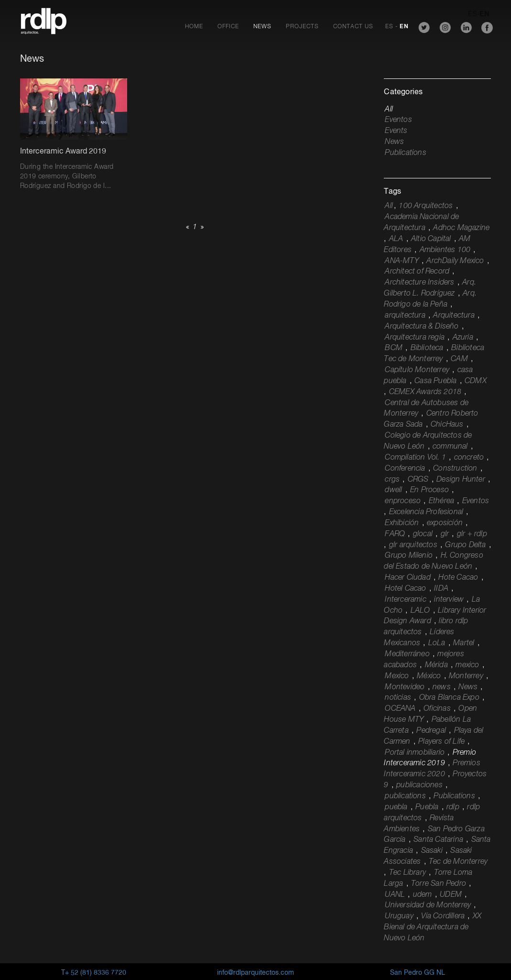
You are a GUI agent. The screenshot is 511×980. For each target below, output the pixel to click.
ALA (396, 239)
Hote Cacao (458, 578)
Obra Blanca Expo (449, 698)
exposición (445, 523)
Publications (405, 153)
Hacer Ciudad (408, 578)
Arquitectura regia (415, 338)
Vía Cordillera (443, 916)
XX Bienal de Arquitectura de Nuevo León (433, 927)
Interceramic (405, 600)
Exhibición (402, 523)
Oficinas (437, 709)
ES (389, 27)
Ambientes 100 (445, 250)
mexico (467, 665)
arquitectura (405, 316)
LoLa (437, 643)
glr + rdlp (472, 534)
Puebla (427, 807)
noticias (398, 698)
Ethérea (441, 501)
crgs (392, 480)
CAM (459, 359)
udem (423, 895)
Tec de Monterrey (458, 862)
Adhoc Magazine (461, 228)
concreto (469, 458)
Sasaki (432, 851)
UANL (395, 895)
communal (450, 447)
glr (445, 534)
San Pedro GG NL (418, 973)
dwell (393, 490)
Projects (302, 27)
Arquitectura (454, 316)
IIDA (441, 589)
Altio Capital (431, 239)
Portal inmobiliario (415, 753)
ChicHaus (447, 425)
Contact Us (353, 27)
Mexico (397, 676)
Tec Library (408, 873)
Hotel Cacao (405, 589)
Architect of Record (417, 272)
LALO (420, 611)
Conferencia (405, 469)
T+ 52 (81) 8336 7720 (94, 973)
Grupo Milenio (409, 556)
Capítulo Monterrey (417, 370)
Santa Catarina (438, 840)
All (389, 110)
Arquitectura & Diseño (422, 327)
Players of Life (441, 742)
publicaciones (419, 785)
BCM (394, 348)
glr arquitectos (413, 545)
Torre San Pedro (439, 884)
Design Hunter (461, 480)
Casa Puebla (435, 381)
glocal (423, 534)
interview (449, 600)
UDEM (451, 895)
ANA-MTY (402, 261)
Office (228, 27)
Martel (464, 643)
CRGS (418, 480)
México (429, 676)
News (262, 27)
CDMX (476, 381)
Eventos (398, 120)
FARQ (395, 534)
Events (396, 131)
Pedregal (431, 731)
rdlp (453, 807)
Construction (455, 469)
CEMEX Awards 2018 (425, 392)
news (442, 687)
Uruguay (399, 916)
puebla (396, 807)
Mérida (436, 665)
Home (194, 27)
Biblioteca (427, 348)
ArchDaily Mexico (455, 261)
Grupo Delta (465, 545)
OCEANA (400, 709)
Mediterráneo (407, 654)
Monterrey (466, 676)
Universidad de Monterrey (428, 905)
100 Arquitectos (426, 206)
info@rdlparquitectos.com (255, 973)
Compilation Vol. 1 (415, 458)
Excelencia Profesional (426, 512)
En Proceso (429, 490)
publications (405, 796)
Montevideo (405, 687)
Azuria (463, 338)
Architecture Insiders (419, 283)
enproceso (403, 501)
